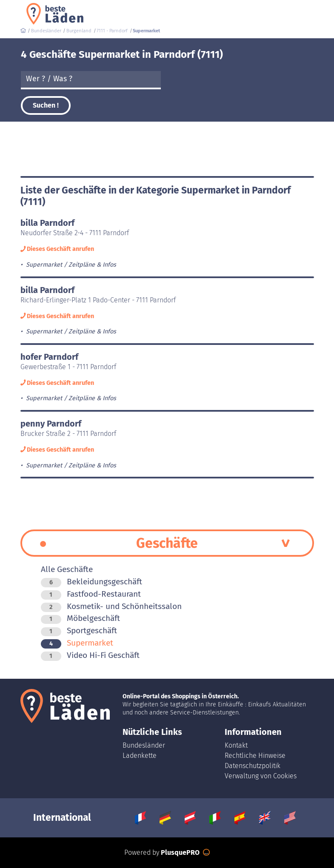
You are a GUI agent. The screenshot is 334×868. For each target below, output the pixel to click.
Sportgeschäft (79, 630)
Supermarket (77, 643)
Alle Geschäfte (67, 569)
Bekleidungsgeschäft (91, 582)
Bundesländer (144, 745)
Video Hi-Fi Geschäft (90, 655)
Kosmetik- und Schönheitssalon (111, 606)
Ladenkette (140, 756)
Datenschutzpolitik (253, 766)
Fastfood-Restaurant (91, 594)
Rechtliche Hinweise (255, 756)
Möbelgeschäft (80, 618)
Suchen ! (46, 105)
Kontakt (236, 745)
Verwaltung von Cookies (261, 776)
